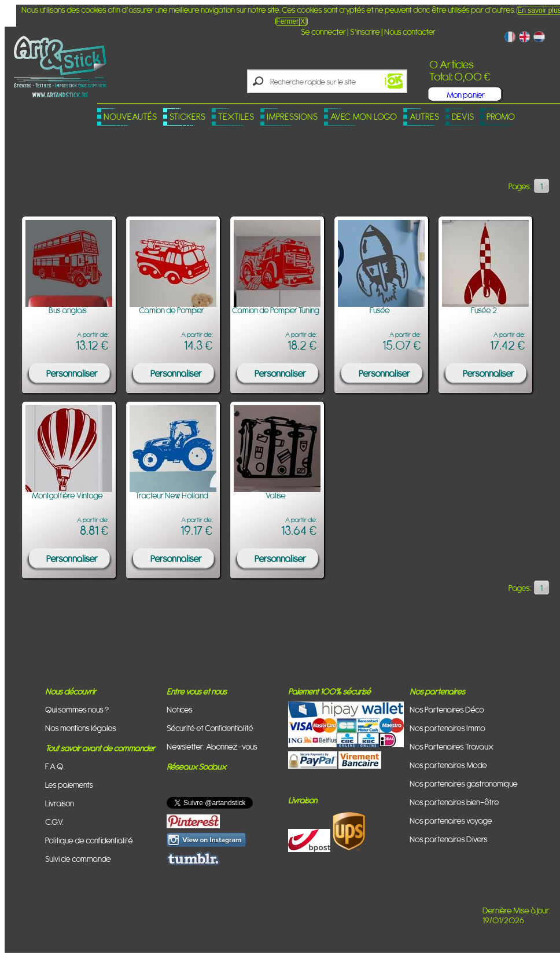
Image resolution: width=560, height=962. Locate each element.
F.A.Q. (55, 766)
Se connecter (323, 32)
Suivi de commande (78, 859)
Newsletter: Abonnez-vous (212, 746)
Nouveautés (130, 117)
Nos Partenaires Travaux (452, 746)
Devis (463, 117)
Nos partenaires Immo (447, 728)
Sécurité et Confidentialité (210, 728)
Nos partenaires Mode (448, 765)
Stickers (187, 117)
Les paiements (69, 785)
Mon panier (466, 95)
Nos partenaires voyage (451, 820)
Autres (424, 117)
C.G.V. (54, 822)
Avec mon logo (364, 117)
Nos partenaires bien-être (454, 802)
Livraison (60, 803)
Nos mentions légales (81, 728)
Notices (180, 709)
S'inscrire (365, 32)
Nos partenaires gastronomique (464, 783)
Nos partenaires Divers (449, 839)
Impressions (292, 117)
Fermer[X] (291, 21)
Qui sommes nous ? (77, 709)
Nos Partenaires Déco (447, 709)
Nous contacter (410, 32)
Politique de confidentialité (89, 840)
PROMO (501, 117)
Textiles (236, 117)
